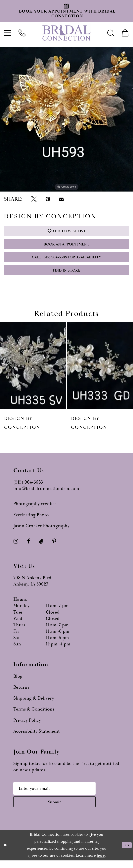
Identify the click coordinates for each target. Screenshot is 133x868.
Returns (21, 692)
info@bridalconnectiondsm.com (46, 494)
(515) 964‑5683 (28, 487)
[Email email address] (59, 794)
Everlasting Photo (31, 520)
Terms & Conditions (34, 714)
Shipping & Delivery (34, 703)
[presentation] (33, 370)
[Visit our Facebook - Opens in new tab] (29, 546)
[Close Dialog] (6, 853)
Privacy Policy (27, 725)
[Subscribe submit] (59, 809)
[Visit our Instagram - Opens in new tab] (16, 546)
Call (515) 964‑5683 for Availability (66, 261)
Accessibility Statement (37, 736)
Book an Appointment (66, 246)
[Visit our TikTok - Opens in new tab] (41, 546)
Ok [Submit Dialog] (126, 852)
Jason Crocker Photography (41, 531)
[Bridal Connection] (66, 33)
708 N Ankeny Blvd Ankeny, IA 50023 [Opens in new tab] (32, 586)
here (101, 863)
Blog (18, 681)
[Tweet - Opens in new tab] (34, 199)
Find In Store (67, 275)
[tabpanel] (66, 119)
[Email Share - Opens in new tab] (61, 199)
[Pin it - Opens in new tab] (48, 199)
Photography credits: (35, 509)
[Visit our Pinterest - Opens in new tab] (54, 546)
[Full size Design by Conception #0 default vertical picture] (66, 119)
